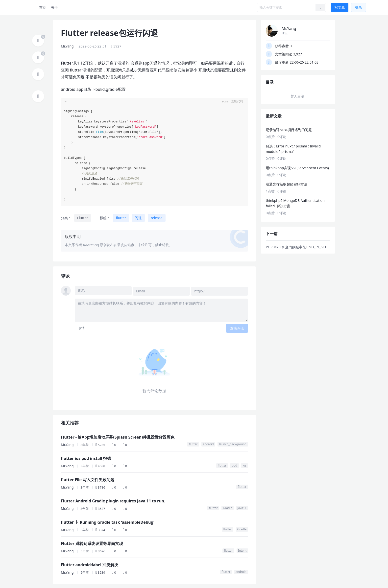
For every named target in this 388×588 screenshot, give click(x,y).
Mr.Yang (67, 46)
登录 (359, 7)
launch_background (233, 443)
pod (234, 464)
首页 (43, 7)
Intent (242, 550)
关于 (54, 7)
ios (244, 464)
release (157, 218)
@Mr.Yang (91, 245)
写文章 (340, 7)
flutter (121, 218)
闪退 (138, 218)
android (208, 443)
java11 (242, 507)
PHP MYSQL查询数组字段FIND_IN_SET (296, 247)
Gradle (228, 507)
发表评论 (237, 327)
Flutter (83, 218)
